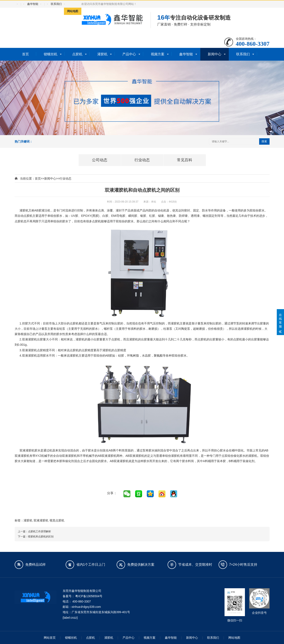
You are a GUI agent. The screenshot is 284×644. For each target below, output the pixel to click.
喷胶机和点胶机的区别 (41, 537)
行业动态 (65, 178)
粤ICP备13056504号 (89, 596)
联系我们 (56, 4)
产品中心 (129, 54)
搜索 (264, 141)
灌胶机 (102, 54)
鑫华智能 (33, 4)
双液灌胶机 (41, 520)
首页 (25, 54)
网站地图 (73, 11)
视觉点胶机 (57, 520)
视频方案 (158, 54)
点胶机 (77, 54)
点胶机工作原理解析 (40, 531)
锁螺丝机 (51, 54)
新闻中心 (215, 54)
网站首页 (50, 638)
